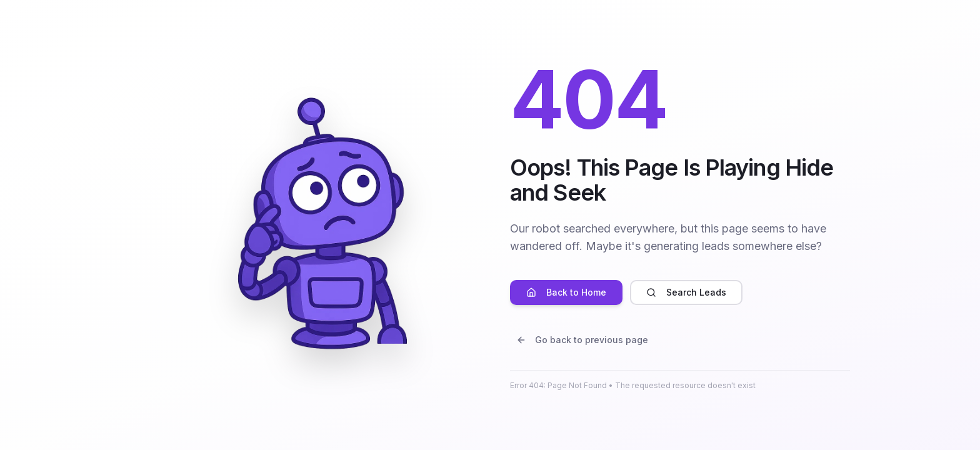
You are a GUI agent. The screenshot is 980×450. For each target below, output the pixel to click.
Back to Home (566, 292)
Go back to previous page (582, 340)
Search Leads (686, 292)
